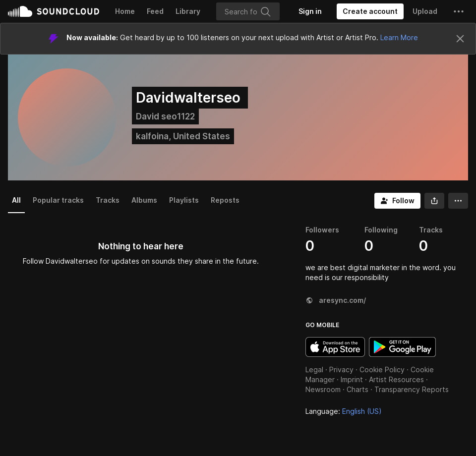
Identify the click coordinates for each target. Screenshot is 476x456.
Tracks (108, 200)
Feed (155, 11)
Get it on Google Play (402, 347)
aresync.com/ (336, 300)
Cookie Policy (382, 370)
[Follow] (397, 201)
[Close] (460, 39)
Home (125, 11)
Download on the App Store (335, 347)
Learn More (399, 37)
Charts (357, 389)
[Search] (248, 11)
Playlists (184, 200)
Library (188, 11)
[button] (459, 11)
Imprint (352, 379)
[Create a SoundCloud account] (370, 11)
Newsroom (323, 389)
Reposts (225, 200)
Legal (314, 370)
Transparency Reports (412, 389)
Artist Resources (396, 379)
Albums (144, 200)
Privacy (341, 370)
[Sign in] (310, 11)
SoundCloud (54, 11)
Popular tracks (58, 200)
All (16, 200)
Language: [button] (344, 411)
